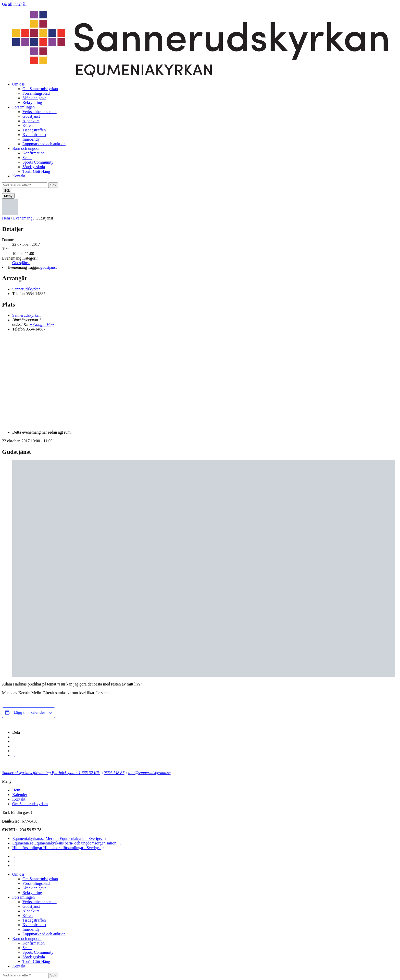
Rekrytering (32, 102)
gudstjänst (49, 267)
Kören (28, 125)
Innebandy (31, 139)
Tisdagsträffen (34, 130)
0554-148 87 (114, 773)
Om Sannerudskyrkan (40, 89)
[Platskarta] (200, 380)
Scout (27, 158)
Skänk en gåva (34, 98)
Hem (6, 218)
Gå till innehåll (14, 4)
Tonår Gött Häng (36, 171)
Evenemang (23, 218)
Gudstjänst (31, 116)
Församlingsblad (36, 93)
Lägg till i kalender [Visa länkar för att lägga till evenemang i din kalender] (29, 713)
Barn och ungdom (27, 148)
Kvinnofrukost (34, 135)
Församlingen (23, 107)
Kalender (20, 795)
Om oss (18, 84)
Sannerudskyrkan (26, 289)
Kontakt (19, 176)
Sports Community (38, 162)
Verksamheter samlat (40, 112)
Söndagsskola (34, 167)
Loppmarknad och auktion (44, 144)
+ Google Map (42, 324)
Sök (53, 185)
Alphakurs (31, 121)
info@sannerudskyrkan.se (149, 773)
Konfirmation (34, 153)
